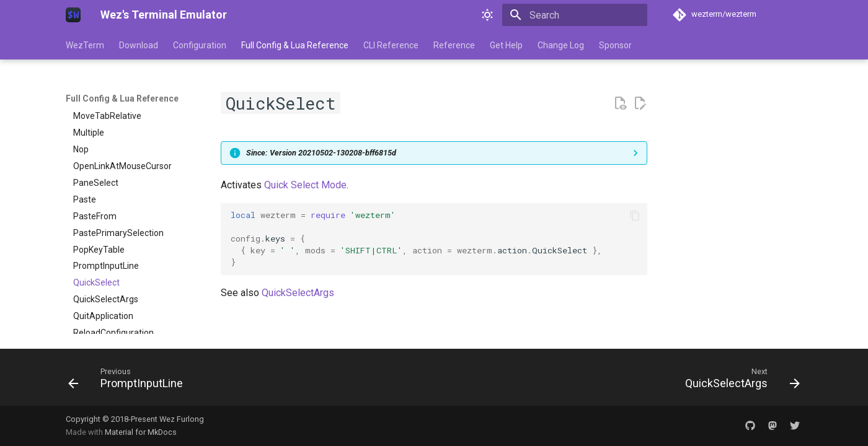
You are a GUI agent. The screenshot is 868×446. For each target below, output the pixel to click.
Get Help (506, 45)
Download (139, 45)
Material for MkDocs (141, 432)
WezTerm (85, 45)
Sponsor (615, 45)
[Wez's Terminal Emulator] (73, 15)
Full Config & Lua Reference (295, 45)
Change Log (561, 45)
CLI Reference (391, 45)
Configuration (200, 45)
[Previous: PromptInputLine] (129, 381)
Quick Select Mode (305, 185)
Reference (454, 45)
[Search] (575, 15)
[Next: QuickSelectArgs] (739, 381)
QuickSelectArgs (298, 293)
